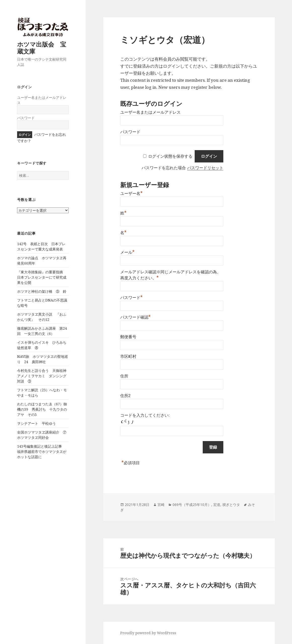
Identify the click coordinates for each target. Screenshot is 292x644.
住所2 (125, 396)
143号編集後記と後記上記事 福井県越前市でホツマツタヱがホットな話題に (42, 452)
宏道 (217, 505)
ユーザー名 (131, 194)
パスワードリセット (205, 168)
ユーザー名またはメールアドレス (150, 112)
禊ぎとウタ (231, 505)
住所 (124, 376)
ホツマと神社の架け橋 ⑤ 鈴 (42, 291)
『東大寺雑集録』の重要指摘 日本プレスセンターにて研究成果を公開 (42, 277)
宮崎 (161, 505)
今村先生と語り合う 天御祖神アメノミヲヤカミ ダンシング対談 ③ (42, 376)
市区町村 (128, 356)
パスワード (26, 118)
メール (127, 252)
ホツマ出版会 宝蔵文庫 (42, 48)
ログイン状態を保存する (170, 156)
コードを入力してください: (145, 415)
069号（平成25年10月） (192, 505)
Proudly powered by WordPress (148, 633)
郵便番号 (128, 337)
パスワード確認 (135, 317)
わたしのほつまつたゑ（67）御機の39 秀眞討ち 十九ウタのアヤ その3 (42, 409)
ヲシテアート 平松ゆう (36, 423)
